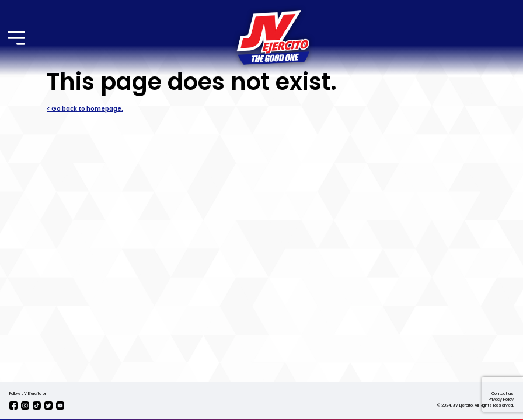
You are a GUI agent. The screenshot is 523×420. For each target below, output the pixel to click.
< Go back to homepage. (85, 109)
